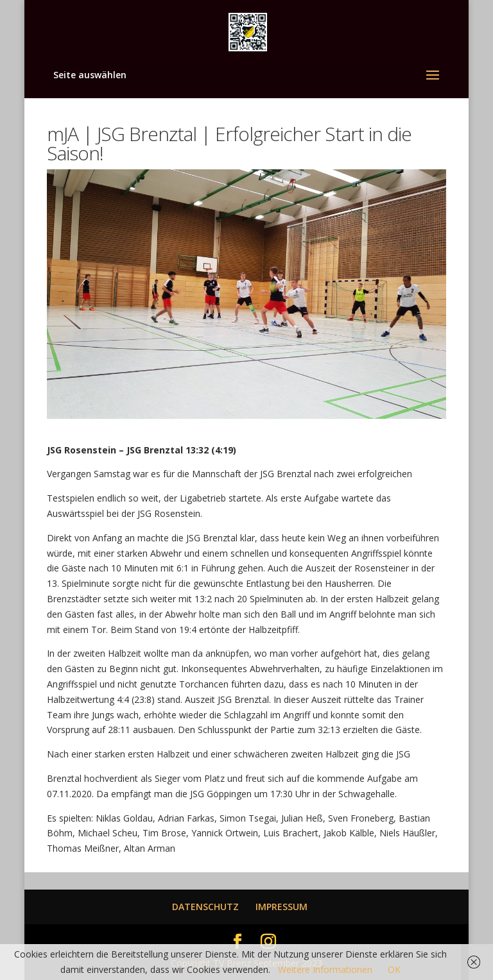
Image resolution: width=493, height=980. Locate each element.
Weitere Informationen (325, 969)
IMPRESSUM (281, 907)
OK (394, 969)
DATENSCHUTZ (205, 907)
